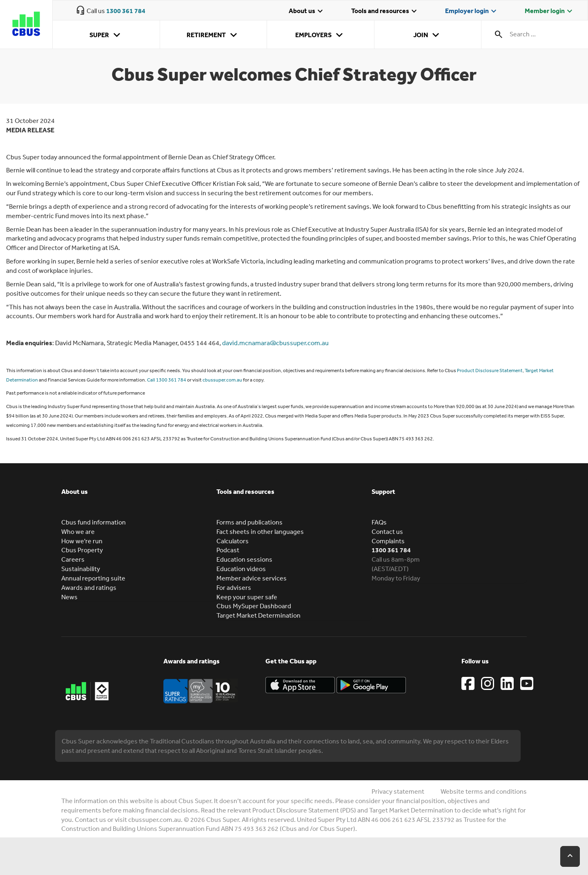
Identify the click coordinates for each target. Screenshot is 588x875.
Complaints (388, 541)
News (69, 597)
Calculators (233, 541)
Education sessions (244, 559)
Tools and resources (385, 11)
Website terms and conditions (484, 791)
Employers (321, 35)
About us (307, 11)
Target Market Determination (258, 615)
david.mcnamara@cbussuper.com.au (275, 343)
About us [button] (75, 491)
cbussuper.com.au (222, 380)
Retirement (213, 35)
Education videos (241, 569)
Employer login (472, 11)
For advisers (234, 587)
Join (428, 35)
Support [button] (383, 491)
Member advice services (252, 578)
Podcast (228, 550)
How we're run (82, 541)
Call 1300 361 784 (167, 380)
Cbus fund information (94, 522)
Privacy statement (398, 791)
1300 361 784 (126, 11)
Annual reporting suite (93, 578)
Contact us (387, 531)
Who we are (78, 531)
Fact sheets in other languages (260, 531)
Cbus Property (82, 550)
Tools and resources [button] (245, 491)
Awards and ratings (89, 587)
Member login (550, 11)
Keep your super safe (247, 597)
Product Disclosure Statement (490, 371)
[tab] (139, 498)
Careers (73, 559)
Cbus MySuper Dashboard (254, 606)
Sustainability (81, 569)
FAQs (379, 522)
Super (106, 35)
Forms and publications (249, 522)
